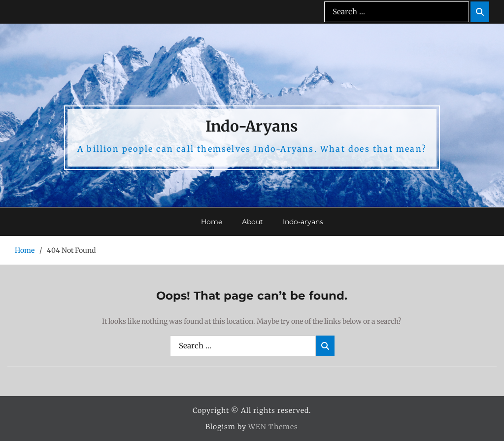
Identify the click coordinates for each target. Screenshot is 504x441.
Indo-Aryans (252, 126)
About (252, 222)
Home (212, 222)
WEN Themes (273, 427)
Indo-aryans (303, 222)
